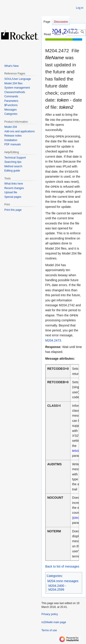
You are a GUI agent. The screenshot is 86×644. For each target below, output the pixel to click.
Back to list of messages (62, 566)
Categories (54, 576)
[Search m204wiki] (77, 33)
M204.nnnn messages (63, 581)
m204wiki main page (54, 622)
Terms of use (49, 630)
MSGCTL (78, 451)
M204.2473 (53, 340)
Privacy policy (50, 614)
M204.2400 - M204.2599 (57, 588)
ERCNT (78, 518)
